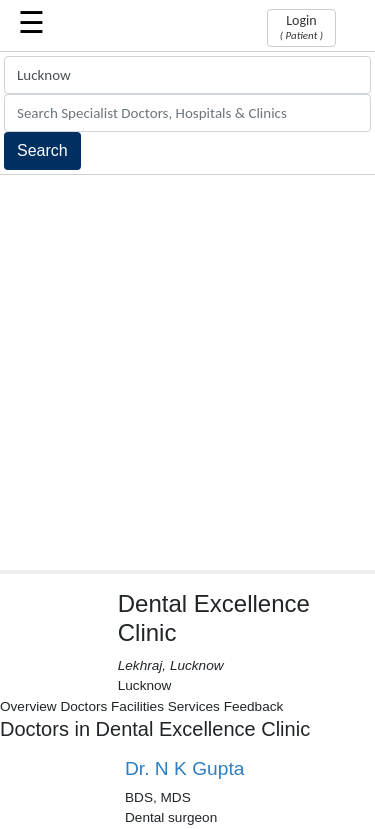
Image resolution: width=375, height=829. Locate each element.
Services (194, 706)
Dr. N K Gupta (184, 768)
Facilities (137, 706)
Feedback (254, 706)
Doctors (83, 706)
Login (301, 27)
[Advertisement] (187, 372)
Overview (28, 706)
